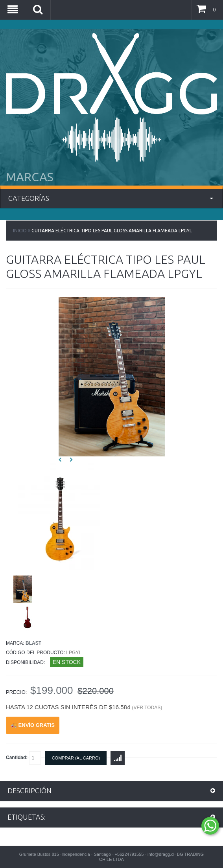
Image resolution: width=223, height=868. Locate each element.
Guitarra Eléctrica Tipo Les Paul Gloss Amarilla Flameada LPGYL (112, 231)
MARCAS (30, 177)
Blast (33, 643)
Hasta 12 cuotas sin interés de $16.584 (84, 707)
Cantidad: (23, 758)
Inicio (20, 231)
